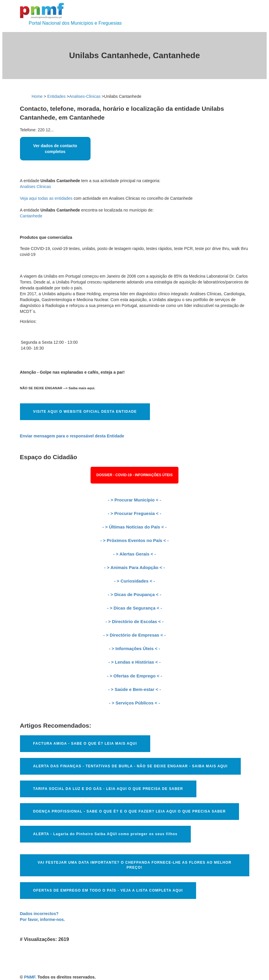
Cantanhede (31, 216)
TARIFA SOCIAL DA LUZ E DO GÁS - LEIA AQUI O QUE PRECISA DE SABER (108, 789)
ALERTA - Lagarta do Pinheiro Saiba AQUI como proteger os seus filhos (105, 834)
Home (37, 96)
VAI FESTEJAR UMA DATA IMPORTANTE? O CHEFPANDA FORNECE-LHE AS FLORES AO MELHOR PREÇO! (134, 865)
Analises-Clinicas (85, 96)
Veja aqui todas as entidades (46, 198)
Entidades (56, 96)
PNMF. (30, 977)
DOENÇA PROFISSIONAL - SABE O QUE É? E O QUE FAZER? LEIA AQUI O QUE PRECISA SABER (130, 811)
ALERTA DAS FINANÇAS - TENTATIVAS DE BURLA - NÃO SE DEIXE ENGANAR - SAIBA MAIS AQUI (131, 766)
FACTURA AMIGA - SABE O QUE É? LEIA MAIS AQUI (85, 744)
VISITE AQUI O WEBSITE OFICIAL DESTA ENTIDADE (85, 412)
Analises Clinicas (36, 187)
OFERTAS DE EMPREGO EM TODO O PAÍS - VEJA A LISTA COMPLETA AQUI (108, 890)
